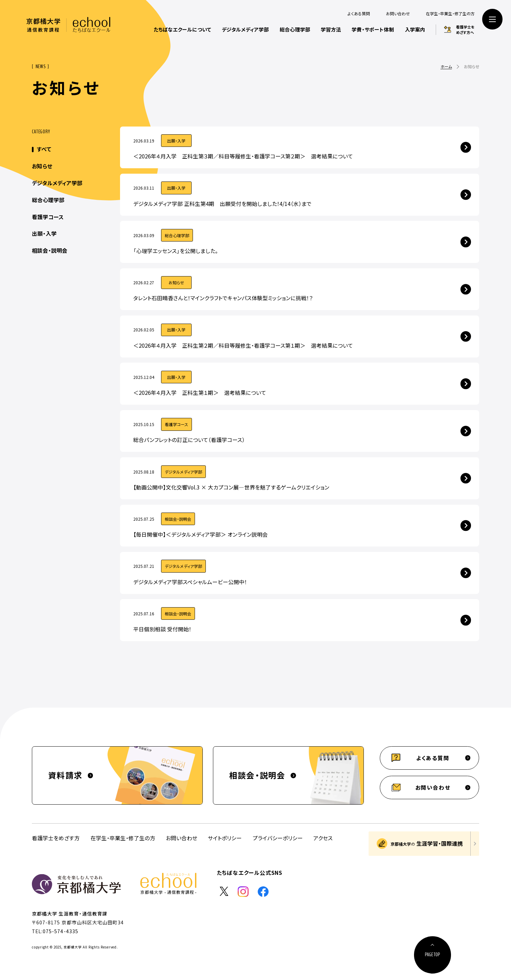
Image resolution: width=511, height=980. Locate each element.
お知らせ (42, 166)
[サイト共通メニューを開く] (493, 19)
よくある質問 (359, 14)
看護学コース (48, 217)
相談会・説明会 (50, 251)
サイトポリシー (225, 838)
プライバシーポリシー (278, 838)
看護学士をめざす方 (56, 838)
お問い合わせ (398, 14)
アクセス (323, 838)
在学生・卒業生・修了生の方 (450, 14)
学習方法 (331, 29)
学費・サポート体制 (373, 29)
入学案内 (415, 29)
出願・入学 (44, 234)
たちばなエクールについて (182, 29)
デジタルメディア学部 (245, 29)
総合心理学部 (295, 29)
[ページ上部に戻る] (433, 955)
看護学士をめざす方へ (465, 30)
